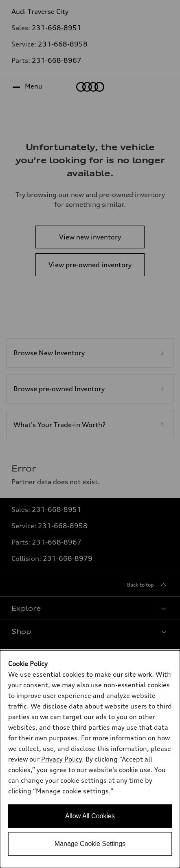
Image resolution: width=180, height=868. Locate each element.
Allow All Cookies (90, 816)
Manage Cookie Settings (90, 844)
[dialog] (90, 759)
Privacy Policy (61, 759)
